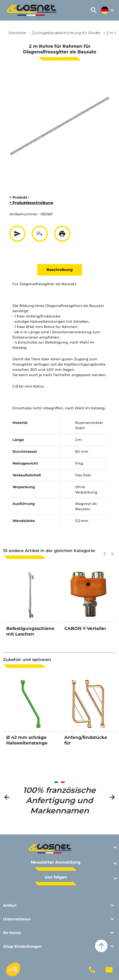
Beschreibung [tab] (60, 270)
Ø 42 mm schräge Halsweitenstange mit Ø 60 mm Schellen (27, 746)
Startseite (17, 33)
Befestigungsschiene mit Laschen (30, 631)
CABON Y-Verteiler (85, 628)
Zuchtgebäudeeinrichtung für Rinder (66, 33)
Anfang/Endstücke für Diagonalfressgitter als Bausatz (86, 746)
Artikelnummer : (24, 214)
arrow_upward (101, 946)
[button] (94, 10)
